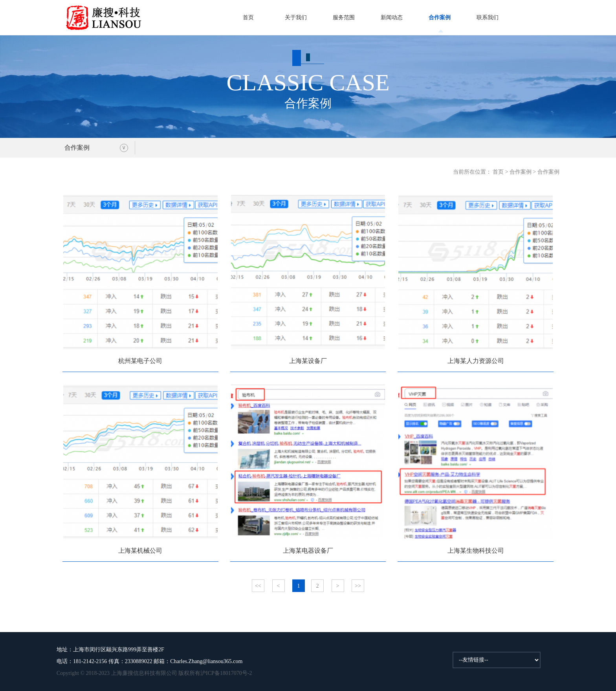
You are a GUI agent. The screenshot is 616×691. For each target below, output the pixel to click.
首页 (248, 17)
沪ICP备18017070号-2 (226, 673)
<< (258, 586)
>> (358, 586)
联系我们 (488, 17)
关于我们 (296, 17)
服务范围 (344, 17)
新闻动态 (392, 17)
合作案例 (440, 17)
